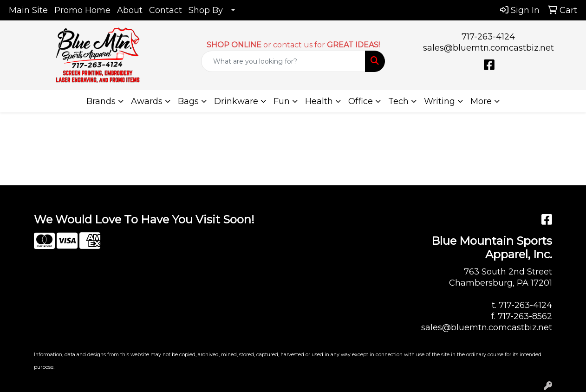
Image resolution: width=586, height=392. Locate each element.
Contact (166, 10)
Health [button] (319, 101)
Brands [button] (101, 101)
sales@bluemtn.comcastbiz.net (488, 48)
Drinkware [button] (236, 101)
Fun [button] (282, 101)
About (130, 10)
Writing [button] (439, 101)
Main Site (28, 10)
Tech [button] (398, 101)
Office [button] (361, 101)
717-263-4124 (488, 37)
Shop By (206, 10)
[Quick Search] (283, 61)
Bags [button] (188, 101)
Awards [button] (147, 101)
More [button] (481, 101)
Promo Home (82, 10)
